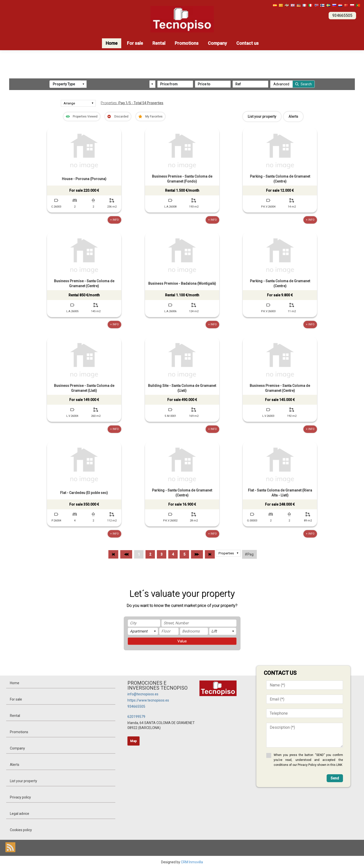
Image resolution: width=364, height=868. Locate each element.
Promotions (187, 43)
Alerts (293, 116)
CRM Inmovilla (192, 862)
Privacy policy (20, 797)
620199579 (136, 716)
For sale (135, 43)
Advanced (281, 84)
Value (182, 641)
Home (112, 43)
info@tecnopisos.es (143, 694)
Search (306, 84)
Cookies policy (21, 830)
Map (133, 741)
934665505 (136, 706)
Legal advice (20, 813)
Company (217, 43)
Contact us (247, 43)
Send (335, 778)
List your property (262, 116)
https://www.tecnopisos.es (148, 700)
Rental (159, 43)
